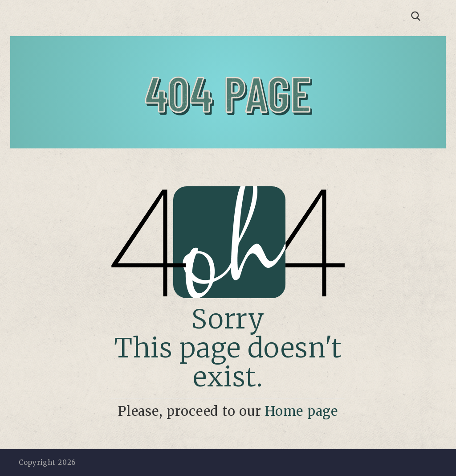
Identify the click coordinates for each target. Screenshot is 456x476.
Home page (301, 411)
